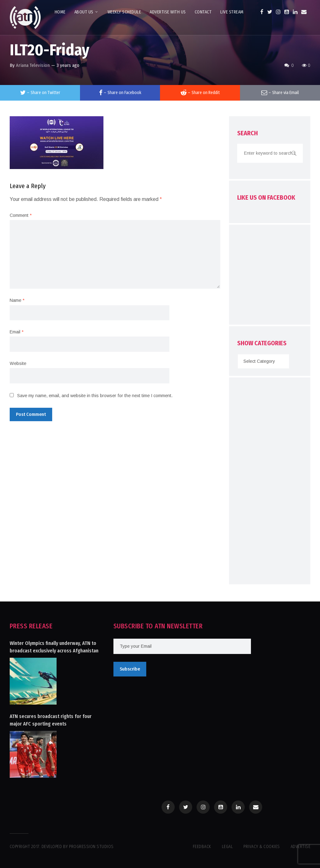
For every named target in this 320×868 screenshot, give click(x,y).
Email (17, 332)
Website (18, 363)
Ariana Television (33, 65)
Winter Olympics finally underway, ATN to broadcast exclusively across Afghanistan (54, 647)
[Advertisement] (278, 276)
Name (17, 300)
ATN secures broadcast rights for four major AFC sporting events (51, 720)
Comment (21, 215)
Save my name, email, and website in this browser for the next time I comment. (95, 396)
